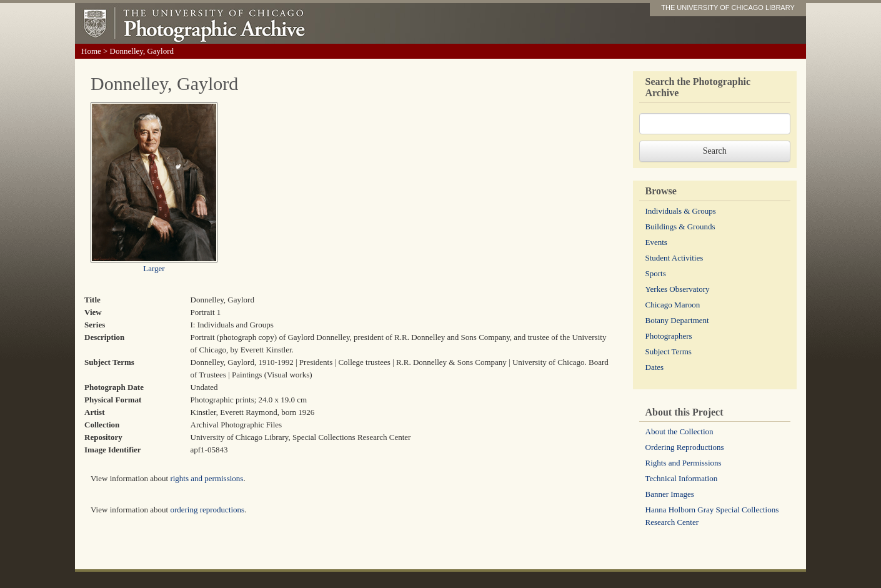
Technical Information (682, 478)
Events (656, 242)
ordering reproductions (207, 510)
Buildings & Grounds (680, 227)
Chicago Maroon (673, 305)
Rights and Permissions (684, 463)
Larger (154, 268)
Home (91, 51)
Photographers (669, 336)
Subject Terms (669, 351)
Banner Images (670, 494)
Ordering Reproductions (685, 447)
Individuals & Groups (681, 211)
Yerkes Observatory (678, 289)
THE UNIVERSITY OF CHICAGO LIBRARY (728, 7)
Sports (656, 273)
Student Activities (674, 258)
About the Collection (679, 431)
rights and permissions (207, 478)
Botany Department (677, 320)
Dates (655, 367)
